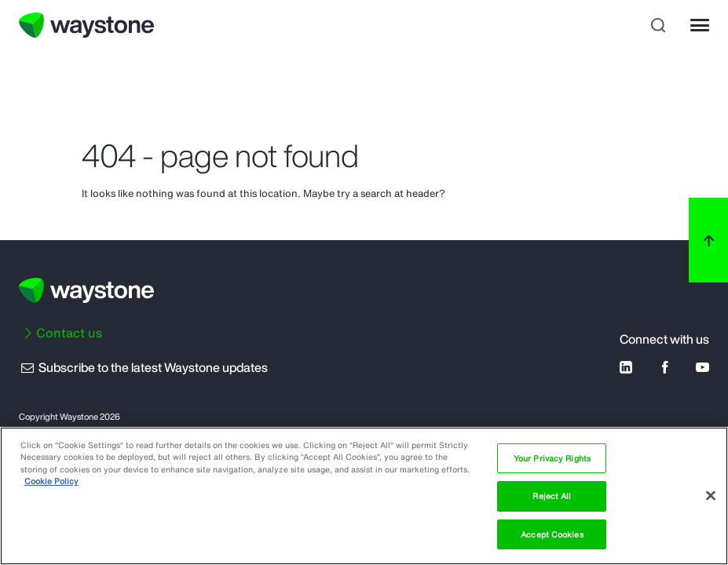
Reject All (552, 496)
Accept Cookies (552, 534)
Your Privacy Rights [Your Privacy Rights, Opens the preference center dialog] (552, 458)
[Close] (711, 495)
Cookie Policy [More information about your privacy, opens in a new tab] (51, 481)
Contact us (69, 333)
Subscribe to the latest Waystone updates (143, 367)
